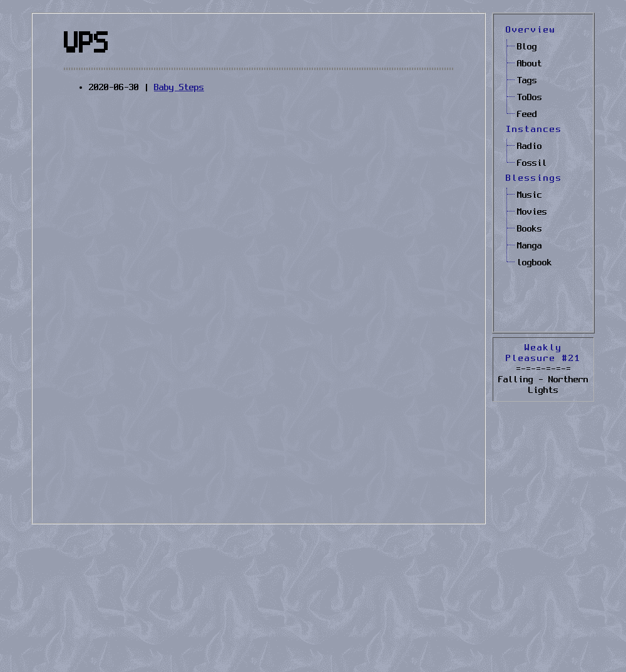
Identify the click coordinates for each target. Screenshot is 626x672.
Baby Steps (179, 88)
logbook (535, 263)
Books (530, 229)
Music (530, 195)
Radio (530, 146)
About (530, 64)
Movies (532, 212)
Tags (527, 81)
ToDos (530, 98)
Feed (527, 115)
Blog (527, 47)
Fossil (532, 163)
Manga (530, 246)
